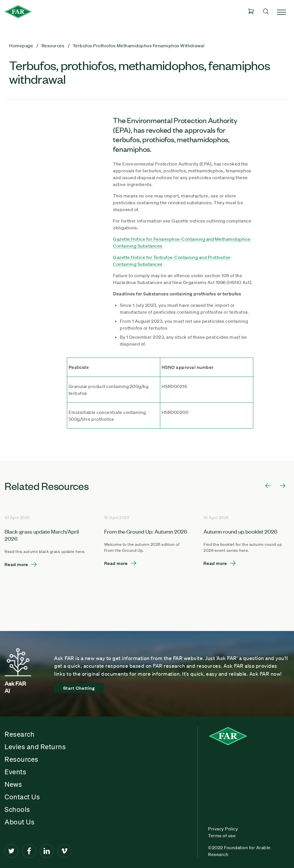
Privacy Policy (223, 829)
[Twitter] (11, 851)
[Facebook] (29, 851)
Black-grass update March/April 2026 (42, 535)
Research (19, 734)
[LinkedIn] (47, 851)
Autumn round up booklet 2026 (240, 531)
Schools (17, 809)
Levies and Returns (35, 747)
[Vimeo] (64, 851)
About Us (19, 822)
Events (15, 772)
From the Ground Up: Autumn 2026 (146, 531)
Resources (21, 759)
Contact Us (22, 797)
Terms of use (222, 836)
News (13, 784)
